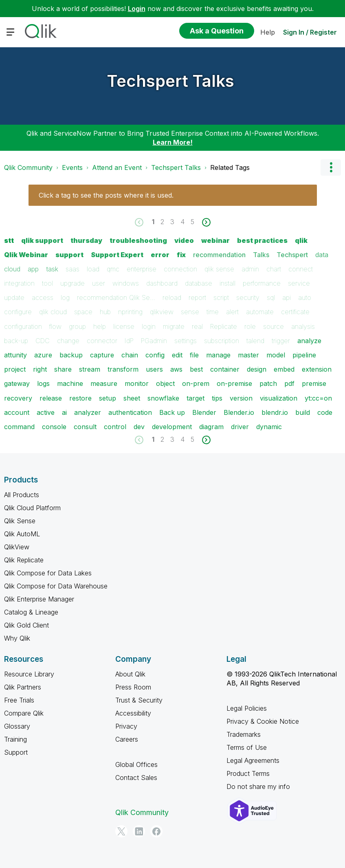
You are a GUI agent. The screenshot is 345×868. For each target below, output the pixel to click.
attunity (15, 355)
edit (177, 355)
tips (217, 398)
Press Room (133, 687)
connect (301, 269)
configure (18, 312)
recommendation (219, 255)
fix (181, 255)
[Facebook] (156, 831)
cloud (12, 269)
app (33, 269)
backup (71, 355)
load (93, 269)
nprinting (130, 312)
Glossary (17, 726)
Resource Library (29, 674)
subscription (222, 341)
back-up (16, 341)
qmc (113, 269)
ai (64, 412)
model (276, 355)
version (241, 398)
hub (105, 312)
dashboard (162, 283)
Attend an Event (117, 167)
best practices (262, 240)
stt (9, 240)
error (160, 255)
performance (262, 283)
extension (317, 369)
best (196, 369)
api (287, 297)
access (43, 297)
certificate (295, 312)
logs (43, 383)
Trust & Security (139, 700)
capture (102, 355)
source (274, 326)
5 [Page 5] (192, 222)
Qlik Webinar (26, 255)
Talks (261, 255)
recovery (18, 398)
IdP (129, 341)
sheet (132, 398)
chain (130, 355)
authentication (130, 412)
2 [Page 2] (162, 222)
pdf (289, 383)
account (17, 412)
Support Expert (117, 255)
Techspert (292, 255)
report (197, 297)
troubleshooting (138, 240)
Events (72, 167)
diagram (211, 427)
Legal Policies (247, 708)
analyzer (88, 412)
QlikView (17, 547)
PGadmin (154, 341)
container (225, 369)
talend (255, 341)
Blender (204, 412)
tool (47, 283)
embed (284, 369)
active (46, 412)
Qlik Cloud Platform (32, 508)
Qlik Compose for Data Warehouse (56, 586)
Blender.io (239, 412)
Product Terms (248, 773)
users (154, 369)
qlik (301, 240)
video (184, 240)
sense (190, 312)
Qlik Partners (23, 687)
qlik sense (219, 269)
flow (55, 326)
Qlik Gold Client (26, 625)
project (15, 369)
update (14, 297)
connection (180, 269)
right (40, 369)
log (65, 297)
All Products (22, 495)
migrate (174, 326)
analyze (309, 341)
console (54, 427)
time (213, 312)
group (77, 326)
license (124, 326)
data (322, 255)
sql (271, 297)
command (19, 427)
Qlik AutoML (22, 534)
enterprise (142, 269)
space (83, 312)
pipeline (304, 355)
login (149, 326)
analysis (303, 326)
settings (186, 341)
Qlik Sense (20, 521)
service (299, 283)
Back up (172, 412)
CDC (43, 341)
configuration (23, 326)
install (227, 283)
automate (260, 312)
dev (139, 427)
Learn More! (173, 142)
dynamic (269, 427)
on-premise (234, 383)
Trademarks (244, 734)
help (100, 326)
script (221, 297)
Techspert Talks (170, 81)
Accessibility (133, 713)
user (99, 283)
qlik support (42, 240)
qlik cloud (53, 312)
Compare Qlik (24, 713)
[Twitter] (121, 831)
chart (274, 269)
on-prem (196, 383)
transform (123, 369)
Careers (127, 739)
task (52, 269)
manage (218, 355)
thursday (86, 240)
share (63, 369)
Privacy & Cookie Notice (263, 721)
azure (43, 355)
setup (108, 398)
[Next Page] (205, 222)
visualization (279, 398)
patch (268, 383)
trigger (281, 341)
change (68, 341)
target (196, 398)
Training (15, 739)
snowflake (163, 398)
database (199, 283)
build (303, 412)
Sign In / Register (310, 32)
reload (172, 297)
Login (137, 9)
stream (90, 369)
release (51, 398)
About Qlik (130, 674)
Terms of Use (247, 747)
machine (70, 383)
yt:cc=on (318, 398)
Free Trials (19, 700)
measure (104, 383)
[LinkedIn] (139, 831)
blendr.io (275, 412)
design (257, 369)
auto (305, 297)
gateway (17, 383)
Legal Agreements (253, 760)
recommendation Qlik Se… (116, 297)
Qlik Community (28, 167)
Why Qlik (17, 638)
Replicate (224, 326)
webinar (215, 240)
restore (80, 398)
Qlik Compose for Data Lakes (48, 573)
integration (19, 283)
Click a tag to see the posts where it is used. (106, 195)
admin (250, 269)
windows (126, 283)
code (325, 412)
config (155, 355)
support (69, 255)
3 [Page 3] (172, 222)
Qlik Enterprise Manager (39, 599)
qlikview (162, 312)
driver (240, 427)
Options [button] (331, 167)
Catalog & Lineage (31, 612)
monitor (137, 383)
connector (102, 341)
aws (176, 369)
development (172, 427)
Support (16, 752)
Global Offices (136, 764)
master (248, 355)
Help (268, 32)
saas (73, 269)
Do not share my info (258, 786)
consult (85, 427)
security (248, 297)
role (250, 326)
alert (232, 312)
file (194, 355)
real (197, 326)
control (115, 427)
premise (314, 383)
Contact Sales (136, 778)
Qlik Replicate (24, 560)
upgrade (73, 283)
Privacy (126, 726)
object (165, 383)
